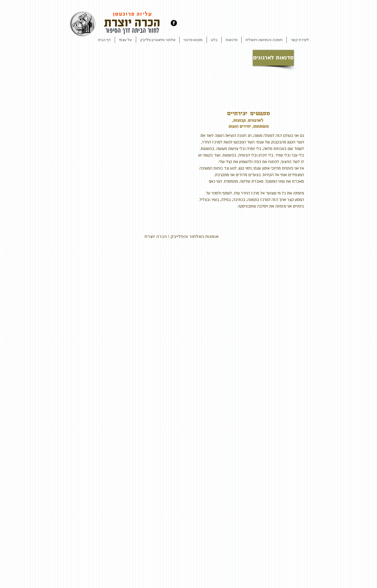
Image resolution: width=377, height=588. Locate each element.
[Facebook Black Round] (174, 23)
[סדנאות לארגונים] (273, 58)
